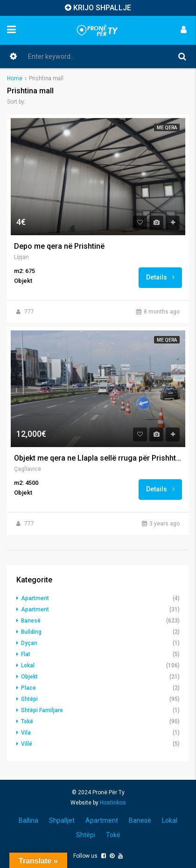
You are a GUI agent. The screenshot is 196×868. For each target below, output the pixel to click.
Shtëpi (29, 699)
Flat (26, 654)
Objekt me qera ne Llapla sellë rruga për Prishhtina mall (98, 458)
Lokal (28, 665)
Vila (26, 733)
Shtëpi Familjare (42, 710)
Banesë (31, 621)
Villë (27, 744)
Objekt (29, 677)
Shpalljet (62, 820)
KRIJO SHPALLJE (102, 8)
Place (28, 688)
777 (29, 312)
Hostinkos (113, 803)
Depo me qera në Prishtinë (59, 246)
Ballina (28, 820)
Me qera (167, 128)
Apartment (35, 598)
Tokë (27, 721)
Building (31, 632)
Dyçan (29, 643)
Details (160, 277)
